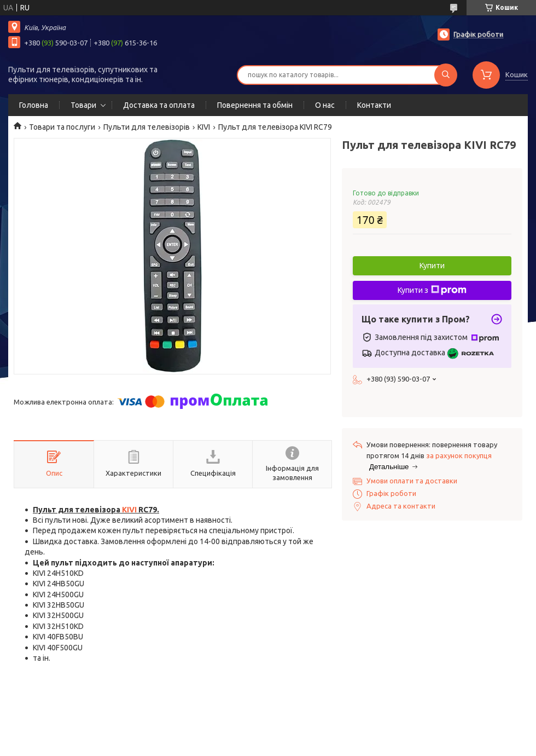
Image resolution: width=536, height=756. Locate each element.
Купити (432, 266)
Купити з (432, 290)
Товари (83, 105)
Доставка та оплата (159, 105)
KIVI (204, 127)
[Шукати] (446, 75)
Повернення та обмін (255, 105)
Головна (34, 105)
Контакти (374, 105)
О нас (325, 105)
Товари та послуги (62, 127)
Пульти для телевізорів (147, 127)
